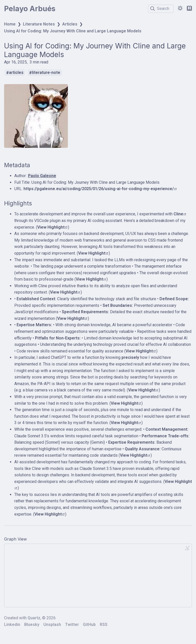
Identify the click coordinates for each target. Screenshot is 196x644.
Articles (70, 24)
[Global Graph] (187, 548)
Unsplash (52, 625)
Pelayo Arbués (30, 9)
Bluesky (32, 625)
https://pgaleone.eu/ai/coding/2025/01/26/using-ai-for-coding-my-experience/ (100, 189)
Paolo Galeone (42, 176)
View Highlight (52, 227)
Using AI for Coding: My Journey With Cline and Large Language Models (73, 31)
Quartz (34, 618)
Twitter (72, 625)
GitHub (89, 625)
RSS (104, 625)
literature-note (46, 73)
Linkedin (12, 625)
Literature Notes (39, 24)
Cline (180, 214)
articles (16, 73)
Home (10, 24)
